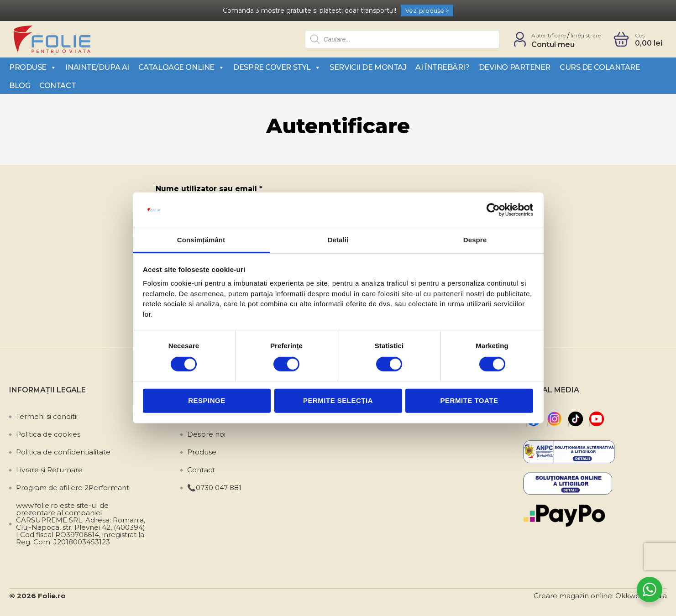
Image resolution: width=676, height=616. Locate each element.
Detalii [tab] (338, 240)
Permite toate (469, 400)
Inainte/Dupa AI (97, 67)
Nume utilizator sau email (209, 189)
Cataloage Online (181, 67)
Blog (20, 86)
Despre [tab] (475, 240)
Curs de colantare (600, 67)
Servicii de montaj (368, 67)
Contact (58, 86)
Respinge (207, 400)
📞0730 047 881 (214, 488)
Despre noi (206, 434)
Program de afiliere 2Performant (73, 488)
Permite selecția (338, 400)
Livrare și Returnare (49, 470)
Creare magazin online (573, 596)
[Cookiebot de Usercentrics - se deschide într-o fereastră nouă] (493, 210)
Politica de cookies (48, 434)
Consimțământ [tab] (201, 240)
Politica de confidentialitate (63, 452)
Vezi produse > (427, 10)
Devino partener (515, 67)
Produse (33, 67)
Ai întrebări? (442, 67)
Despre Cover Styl (277, 67)
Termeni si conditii (47, 416)
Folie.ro (52, 596)
